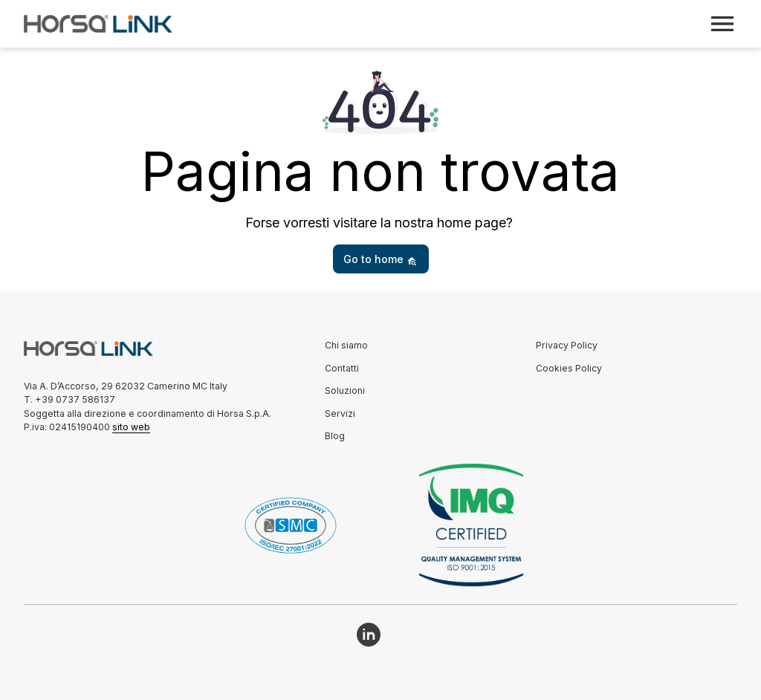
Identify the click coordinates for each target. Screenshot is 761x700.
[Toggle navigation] (722, 24)
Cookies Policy (569, 368)
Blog (335, 436)
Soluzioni (345, 390)
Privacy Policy (567, 345)
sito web (131, 427)
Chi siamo (346, 345)
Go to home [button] (380, 259)
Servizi (340, 414)
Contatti (342, 368)
